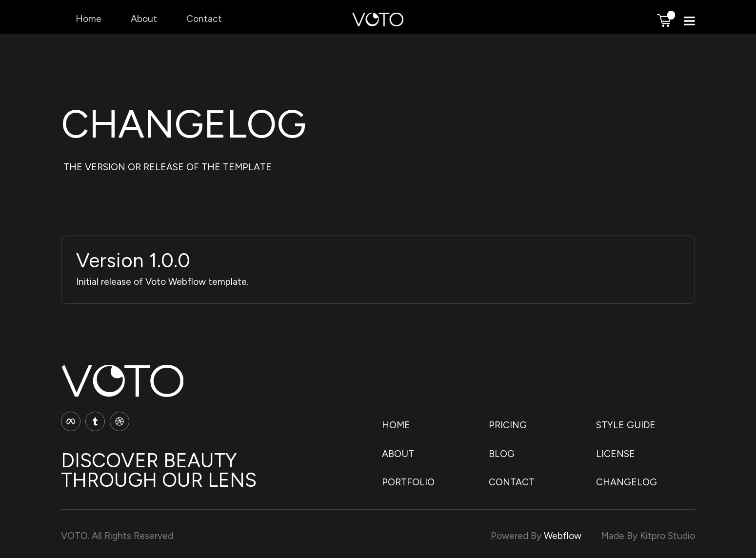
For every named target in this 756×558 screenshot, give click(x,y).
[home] (378, 23)
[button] (664, 20)
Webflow (563, 536)
